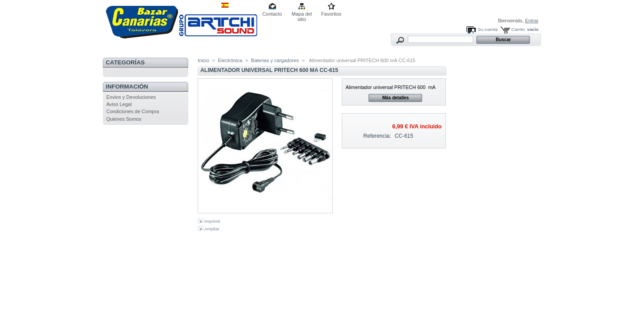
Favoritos (331, 14)
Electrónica (230, 60)
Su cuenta (487, 29)
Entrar (532, 21)
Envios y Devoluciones (131, 97)
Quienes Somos (124, 119)
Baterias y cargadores (275, 60)
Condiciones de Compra (133, 111)
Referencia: (377, 136)
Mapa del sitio (302, 15)
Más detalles (396, 98)
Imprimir (212, 221)
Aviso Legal (119, 104)
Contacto (272, 14)
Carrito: (519, 29)
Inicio (203, 60)
